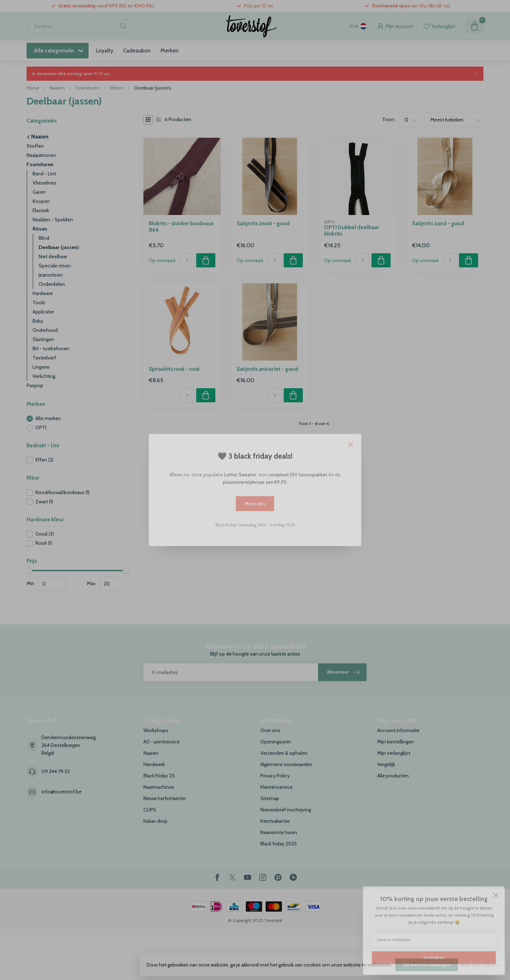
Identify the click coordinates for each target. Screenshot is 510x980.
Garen (39, 192)
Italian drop (155, 821)
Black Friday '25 (159, 776)
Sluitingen (43, 339)
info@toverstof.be (61, 792)
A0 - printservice (161, 742)
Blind (44, 238)
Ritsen (117, 88)
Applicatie (43, 312)
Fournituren (87, 88)
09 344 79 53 (56, 771)
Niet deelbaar (53, 256)
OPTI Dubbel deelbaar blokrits (352, 231)
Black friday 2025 (279, 844)
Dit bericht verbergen (427, 965)
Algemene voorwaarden (286, 764)
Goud (45, 534)
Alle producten (393, 776)
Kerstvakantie (275, 821)
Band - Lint (44, 174)
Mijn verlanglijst (394, 753)
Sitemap (270, 798)
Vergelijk (386, 764)
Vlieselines (44, 183)
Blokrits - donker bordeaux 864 (181, 227)
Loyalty (104, 50)
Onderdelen (52, 284)
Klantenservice (276, 787)
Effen (44, 460)
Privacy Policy (275, 776)
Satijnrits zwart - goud (263, 223)
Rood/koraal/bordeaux (63, 492)
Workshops (156, 730)
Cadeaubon (137, 50)
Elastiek (41, 210)
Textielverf (44, 358)
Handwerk (154, 764)
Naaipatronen (41, 155)
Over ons (270, 730)
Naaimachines (159, 787)
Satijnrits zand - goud (438, 223)
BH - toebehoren (51, 349)
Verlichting (44, 376)
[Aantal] (187, 260)
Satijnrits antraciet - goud (267, 369)
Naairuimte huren (279, 832)
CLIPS (150, 810)
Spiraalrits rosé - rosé (174, 369)
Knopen (41, 201)
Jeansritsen (51, 275)
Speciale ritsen (55, 266)
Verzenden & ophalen (284, 753)
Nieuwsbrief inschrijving (286, 810)
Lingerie (41, 367)
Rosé (44, 543)
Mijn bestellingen (396, 742)
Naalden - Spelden (53, 220)
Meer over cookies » (480, 965)
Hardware (43, 293)
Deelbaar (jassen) (153, 88)
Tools (39, 302)
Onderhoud (45, 330)
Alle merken (48, 418)
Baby (38, 321)
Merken (169, 50)
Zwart (44, 502)
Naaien (57, 88)
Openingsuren (276, 742)
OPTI (41, 428)
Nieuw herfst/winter (165, 798)
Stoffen (35, 146)
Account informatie (398, 730)
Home (33, 88)
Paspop (35, 385)
